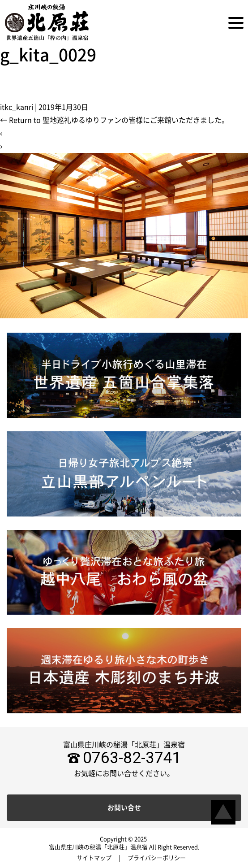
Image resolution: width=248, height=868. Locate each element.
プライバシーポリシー (157, 858)
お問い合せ (124, 808)
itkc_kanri (17, 107)
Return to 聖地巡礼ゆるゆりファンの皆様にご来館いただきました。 (114, 120)
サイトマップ (94, 858)
